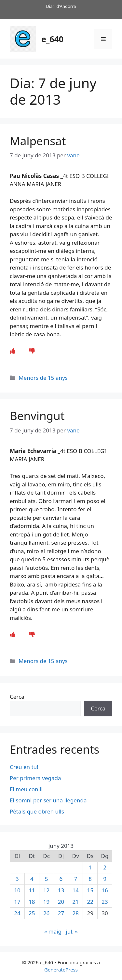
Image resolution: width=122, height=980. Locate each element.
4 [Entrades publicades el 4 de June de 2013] (32, 879)
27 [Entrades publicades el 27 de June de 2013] (61, 913)
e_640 (52, 39)
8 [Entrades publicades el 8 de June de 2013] (90, 879)
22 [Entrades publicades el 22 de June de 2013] (90, 902)
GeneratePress (61, 970)
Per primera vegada (35, 778)
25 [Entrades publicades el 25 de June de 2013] (32, 913)
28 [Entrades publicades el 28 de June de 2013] (76, 913)
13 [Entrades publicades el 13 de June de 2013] (61, 890)
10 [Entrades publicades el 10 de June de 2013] (17, 890)
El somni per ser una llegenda (48, 800)
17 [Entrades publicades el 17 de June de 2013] (17, 902)
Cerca (17, 697)
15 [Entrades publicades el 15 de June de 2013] (90, 890)
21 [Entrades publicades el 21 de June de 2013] (76, 902)
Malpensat (38, 141)
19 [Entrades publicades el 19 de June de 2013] (46, 902)
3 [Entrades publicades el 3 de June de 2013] (17, 879)
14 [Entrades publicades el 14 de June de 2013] (76, 890)
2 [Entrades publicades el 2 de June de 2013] (105, 867)
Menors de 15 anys (43, 378)
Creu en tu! (24, 767)
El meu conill (26, 789)
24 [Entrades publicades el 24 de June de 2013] (17, 913)
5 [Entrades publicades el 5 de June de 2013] (47, 879)
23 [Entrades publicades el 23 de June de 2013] (105, 902)
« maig (53, 931)
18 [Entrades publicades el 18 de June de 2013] (32, 902)
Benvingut (37, 416)
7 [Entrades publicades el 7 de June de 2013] (75, 879)
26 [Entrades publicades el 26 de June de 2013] (46, 913)
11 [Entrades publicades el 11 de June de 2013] (32, 890)
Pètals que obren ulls (37, 811)
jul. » (72, 931)
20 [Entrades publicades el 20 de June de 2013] (61, 902)
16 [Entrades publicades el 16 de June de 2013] (105, 890)
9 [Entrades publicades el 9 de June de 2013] (105, 879)
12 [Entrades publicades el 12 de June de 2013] (46, 890)
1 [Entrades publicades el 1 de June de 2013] (90, 867)
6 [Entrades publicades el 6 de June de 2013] (61, 879)
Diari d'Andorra (61, 6)
